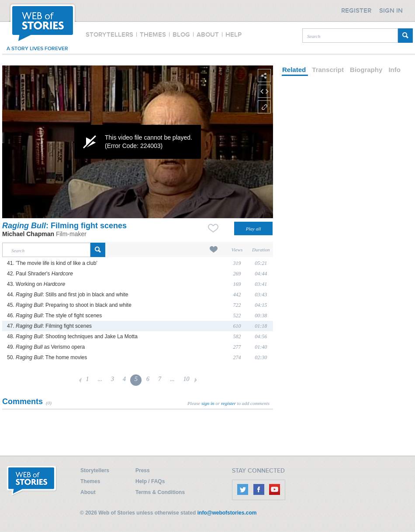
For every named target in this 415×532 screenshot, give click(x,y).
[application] (138, 142)
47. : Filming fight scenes (49, 326)
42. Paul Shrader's (40, 274)
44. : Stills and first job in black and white (68, 295)
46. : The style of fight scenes (54, 316)
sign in (208, 403)
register (228, 403)
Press (143, 470)
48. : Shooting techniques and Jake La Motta (72, 336)
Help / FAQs (150, 481)
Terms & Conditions (160, 492)
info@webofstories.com (227, 513)
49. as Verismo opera (46, 347)
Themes (90, 481)
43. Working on (36, 284)
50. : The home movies (47, 357)
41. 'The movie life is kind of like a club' (52, 263)
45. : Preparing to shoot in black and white (69, 305)
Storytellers (95, 470)
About (88, 492)
